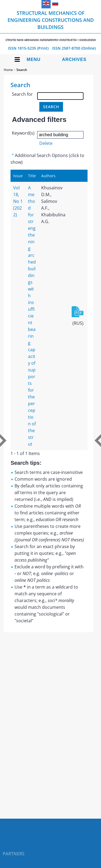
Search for (22, 94)
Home (8, 70)
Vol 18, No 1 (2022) (18, 201)
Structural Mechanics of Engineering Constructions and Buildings (50, 26)
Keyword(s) (23, 133)
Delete (46, 143)
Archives (74, 59)
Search (22, 70)
